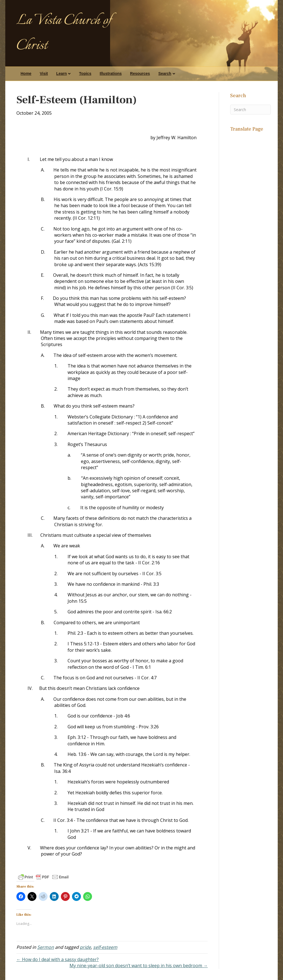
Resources (140, 73)
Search (165, 73)
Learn (61, 73)
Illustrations (111, 73)
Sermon (46, 947)
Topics (85, 73)
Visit (44, 73)
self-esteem (105, 947)
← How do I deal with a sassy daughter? (58, 959)
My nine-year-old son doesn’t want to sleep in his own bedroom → (139, 966)
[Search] (250, 110)
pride (85, 947)
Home (26, 73)
